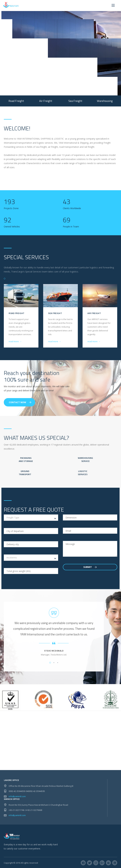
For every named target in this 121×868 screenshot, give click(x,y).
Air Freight (94, 313)
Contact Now (20, 402)
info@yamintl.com (17, 796)
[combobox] (31, 518)
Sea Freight (55, 313)
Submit (90, 567)
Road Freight (17, 313)
